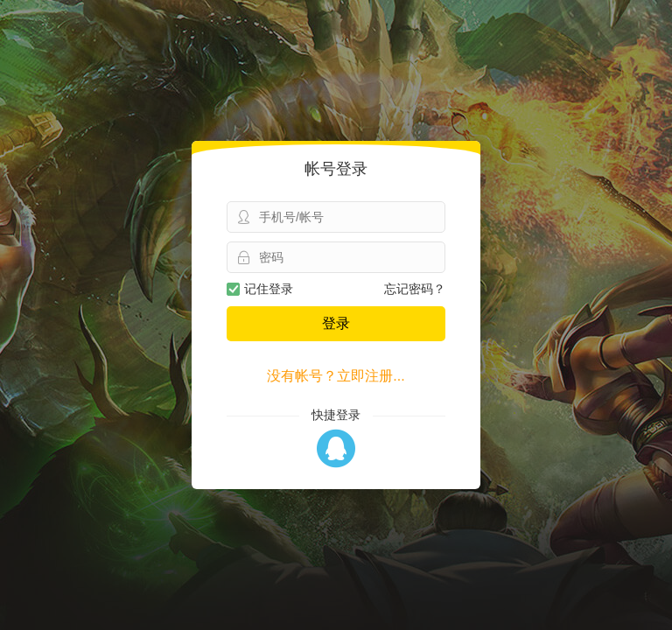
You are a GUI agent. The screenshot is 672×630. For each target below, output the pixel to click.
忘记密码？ (415, 289)
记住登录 (260, 289)
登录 (336, 323)
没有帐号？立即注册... (336, 376)
